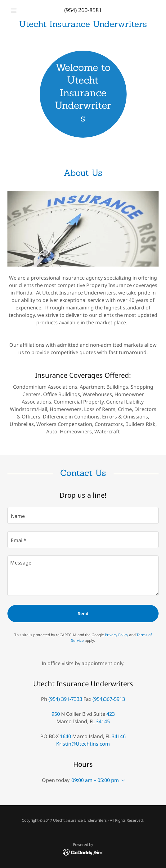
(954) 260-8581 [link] (83, 10)
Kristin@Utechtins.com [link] (83, 744)
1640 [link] (65, 736)
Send (83, 613)
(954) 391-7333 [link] (65, 699)
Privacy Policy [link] (117, 635)
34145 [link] (103, 721)
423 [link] (111, 714)
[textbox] (83, 515)
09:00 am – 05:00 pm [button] (95, 780)
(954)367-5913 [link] (109, 699)
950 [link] (56, 714)
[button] (19, 10)
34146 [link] (119, 736)
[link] (83, 24)
